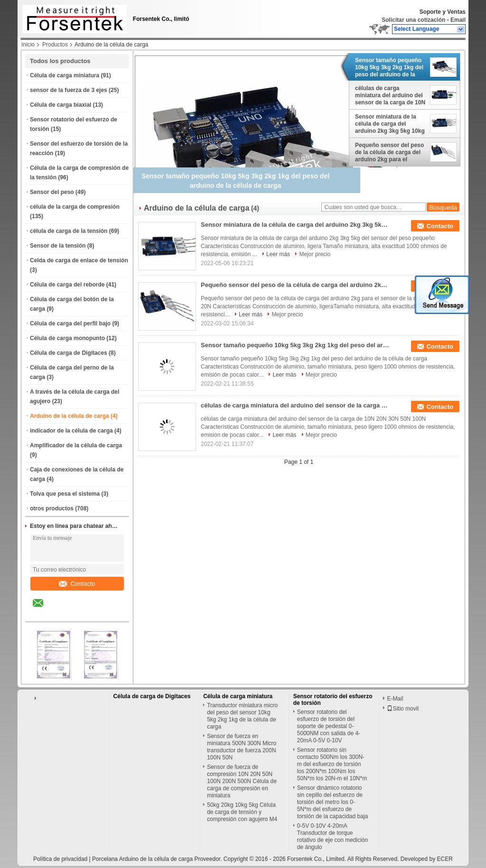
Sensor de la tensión (58, 246)
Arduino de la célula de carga (70, 416)
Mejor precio (315, 254)
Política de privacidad (60, 859)
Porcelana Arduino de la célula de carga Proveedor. (158, 859)
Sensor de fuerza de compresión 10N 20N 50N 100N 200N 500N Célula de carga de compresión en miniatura (242, 781)
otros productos (52, 508)
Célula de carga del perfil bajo (70, 323)
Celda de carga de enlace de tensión (79, 260)
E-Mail (395, 699)
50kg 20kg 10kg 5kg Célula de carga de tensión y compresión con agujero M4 (242, 812)
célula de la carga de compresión (75, 207)
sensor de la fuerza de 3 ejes (69, 90)
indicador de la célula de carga (71, 431)
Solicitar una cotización (413, 20)
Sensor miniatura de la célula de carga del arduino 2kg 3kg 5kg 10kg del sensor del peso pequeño (390, 124)
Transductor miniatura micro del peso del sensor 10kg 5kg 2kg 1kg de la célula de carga (242, 716)
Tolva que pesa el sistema (65, 494)
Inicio (28, 45)
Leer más (278, 254)
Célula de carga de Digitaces (69, 353)
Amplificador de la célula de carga (76, 445)
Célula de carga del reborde (67, 285)
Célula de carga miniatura (65, 75)
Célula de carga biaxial (61, 105)
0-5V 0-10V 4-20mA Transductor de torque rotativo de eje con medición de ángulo (332, 836)
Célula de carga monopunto (67, 338)
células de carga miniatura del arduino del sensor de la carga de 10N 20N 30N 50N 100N (390, 95)
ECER (445, 859)
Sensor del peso (52, 192)
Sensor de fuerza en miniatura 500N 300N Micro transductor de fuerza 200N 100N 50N (242, 747)
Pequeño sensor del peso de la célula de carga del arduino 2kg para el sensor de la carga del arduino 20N (389, 152)
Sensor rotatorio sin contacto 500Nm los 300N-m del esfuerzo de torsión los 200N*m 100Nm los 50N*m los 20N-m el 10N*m (332, 764)
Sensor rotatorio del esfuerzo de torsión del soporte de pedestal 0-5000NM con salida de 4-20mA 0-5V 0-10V (329, 726)
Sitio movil (403, 709)
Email (458, 20)
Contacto (77, 584)
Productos (55, 45)
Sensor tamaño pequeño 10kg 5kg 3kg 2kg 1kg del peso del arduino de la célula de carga (389, 67)
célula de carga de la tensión (69, 231)
